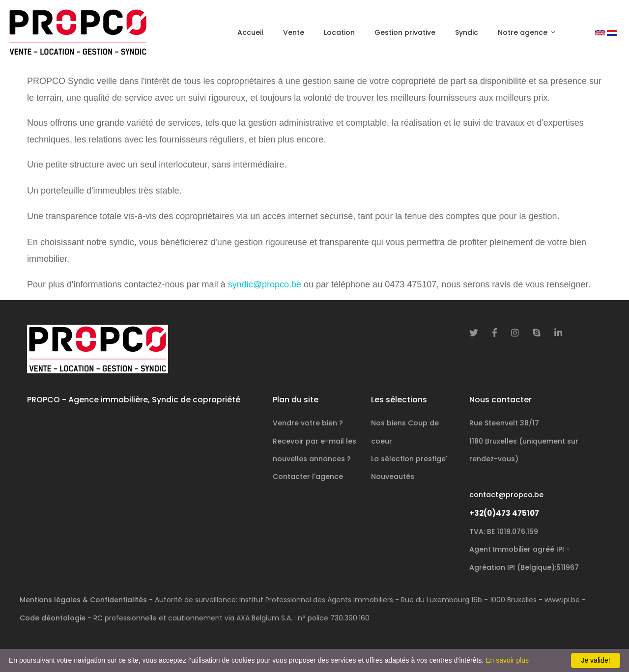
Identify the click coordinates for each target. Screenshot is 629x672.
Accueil (250, 32)
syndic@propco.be (265, 284)
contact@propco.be (506, 495)
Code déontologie (53, 618)
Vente (294, 32)
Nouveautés (393, 476)
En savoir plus (507, 660)
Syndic (467, 32)
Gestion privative (405, 32)
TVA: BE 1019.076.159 (504, 532)
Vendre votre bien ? (308, 423)
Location (339, 32)
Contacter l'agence (308, 476)
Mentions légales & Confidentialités (83, 600)
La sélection (409, 459)
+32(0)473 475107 (504, 513)
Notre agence (524, 32)
